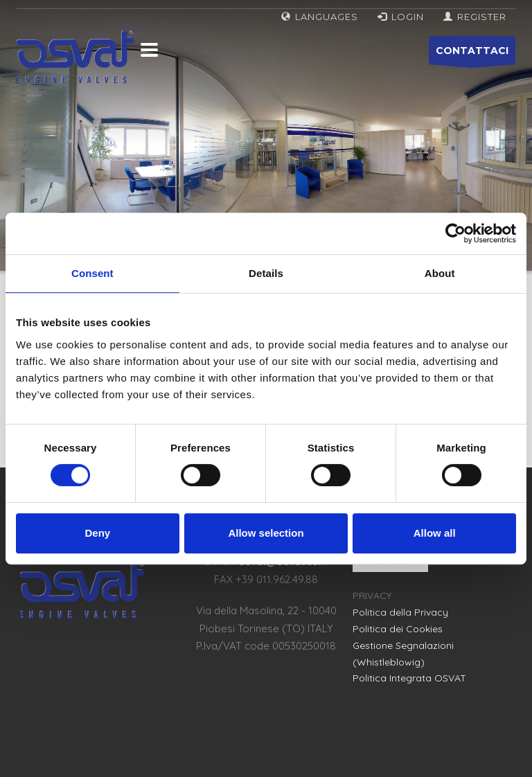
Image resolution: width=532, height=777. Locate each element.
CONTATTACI (472, 54)
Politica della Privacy (400, 612)
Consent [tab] (92, 273)
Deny (97, 533)
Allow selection (266, 533)
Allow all (435, 533)
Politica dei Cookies (398, 629)
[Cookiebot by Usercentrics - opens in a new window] (455, 233)
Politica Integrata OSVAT (409, 678)
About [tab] (440, 273)
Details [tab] (266, 273)
